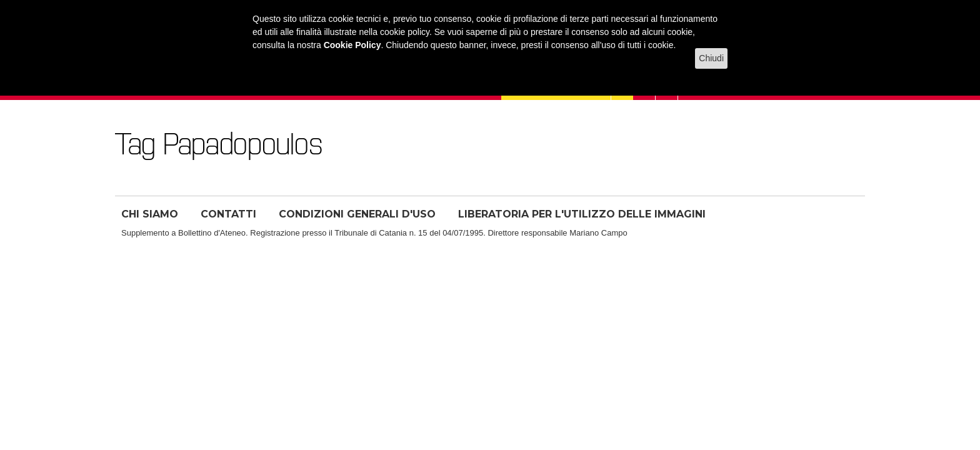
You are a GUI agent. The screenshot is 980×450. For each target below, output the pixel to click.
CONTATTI (228, 214)
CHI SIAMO (150, 214)
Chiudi (711, 58)
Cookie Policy (352, 45)
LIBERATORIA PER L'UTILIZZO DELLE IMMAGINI (582, 214)
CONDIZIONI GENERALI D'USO (357, 214)
